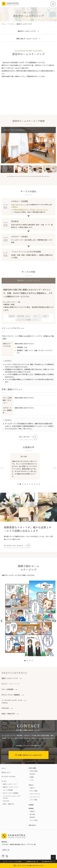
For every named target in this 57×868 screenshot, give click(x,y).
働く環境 (32, 814)
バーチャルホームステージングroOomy (12, 701)
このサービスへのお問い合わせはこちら (28, 866)
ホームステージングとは (8, 776)
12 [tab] (26, 176)
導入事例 (32, 774)
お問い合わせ (32, 825)
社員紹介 (32, 811)
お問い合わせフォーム (19, 205)
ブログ (32, 780)
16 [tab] (33, 176)
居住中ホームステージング (10, 787)
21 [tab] (41, 176)
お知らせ (31, 785)
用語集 (32, 777)
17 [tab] (34, 176)
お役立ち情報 (32, 768)
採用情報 (31, 808)
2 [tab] (10, 176)
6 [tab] (16, 176)
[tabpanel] (7, 169)
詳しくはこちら (25, 437)
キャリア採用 (34, 820)
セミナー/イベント (35, 794)
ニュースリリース (35, 797)
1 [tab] (8, 176)
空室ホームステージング (10, 678)
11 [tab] (24, 176)
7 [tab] (18, 176)
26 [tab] (49, 176)
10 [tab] (23, 176)
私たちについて (6, 772)
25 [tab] (47, 176)
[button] (18, 484)
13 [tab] (28, 176)
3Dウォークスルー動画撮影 (11, 695)
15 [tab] (31, 176)
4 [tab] (13, 176)
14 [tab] (29, 176)
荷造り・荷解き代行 (8, 714)
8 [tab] (19, 176)
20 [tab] (39, 176)
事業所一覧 (6, 850)
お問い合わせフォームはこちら (28, 755)
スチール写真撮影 (8, 689)
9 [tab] (21, 176)
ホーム (3, 24)
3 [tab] (11, 176)
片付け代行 (5, 708)
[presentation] (3, 469)
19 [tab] (37, 176)
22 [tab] (42, 176)
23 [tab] (44, 176)
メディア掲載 (34, 800)
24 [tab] (46, 176)
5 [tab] (15, 176)
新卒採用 (32, 817)
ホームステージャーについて (13, 545)
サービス (11, 24)
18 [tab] (36, 176)
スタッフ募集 (34, 791)
